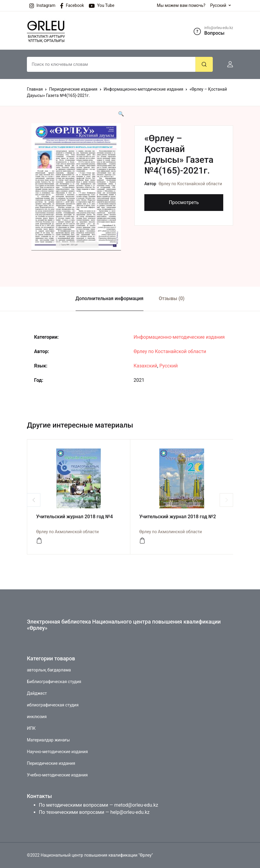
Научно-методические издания (57, 752)
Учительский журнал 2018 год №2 (178, 517)
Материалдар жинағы (48, 740)
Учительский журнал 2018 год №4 (75, 517)
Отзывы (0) (172, 298)
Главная (35, 89)
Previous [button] (34, 500)
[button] (228, 64)
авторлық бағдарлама (49, 670)
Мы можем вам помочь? (181, 5)
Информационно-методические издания (144, 89)
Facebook (72, 6)
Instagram (42, 6)
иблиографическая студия (53, 705)
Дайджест (37, 693)
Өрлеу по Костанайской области (190, 184)
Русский (218, 5)
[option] (76, 187)
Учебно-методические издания (57, 775)
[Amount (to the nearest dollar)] (111, 64)
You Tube (102, 6)
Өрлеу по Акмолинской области (67, 532)
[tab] (110, 299)
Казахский (145, 366)
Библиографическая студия (54, 682)
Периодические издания (73, 89)
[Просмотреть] (39, 541)
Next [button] (226, 500)
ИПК (31, 728)
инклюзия (37, 717)
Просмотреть (184, 202)
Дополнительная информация (110, 298)
